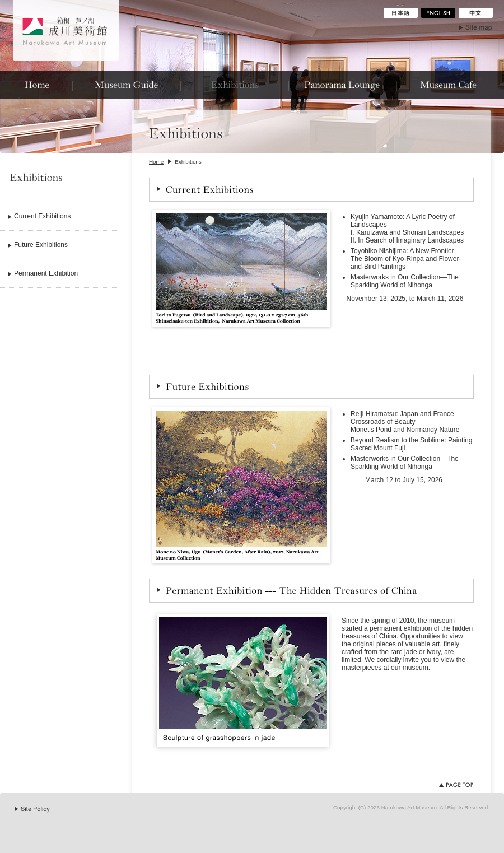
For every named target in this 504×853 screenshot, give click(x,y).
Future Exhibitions (41, 245)
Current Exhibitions (42, 216)
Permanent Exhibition (46, 273)
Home (156, 162)
